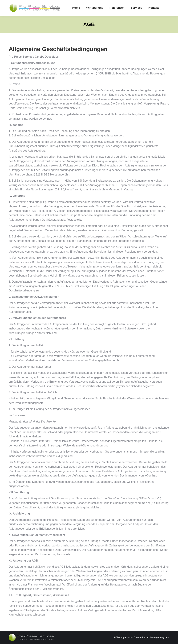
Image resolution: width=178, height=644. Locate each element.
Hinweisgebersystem (159, 637)
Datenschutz (140, 637)
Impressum (126, 637)
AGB (116, 637)
